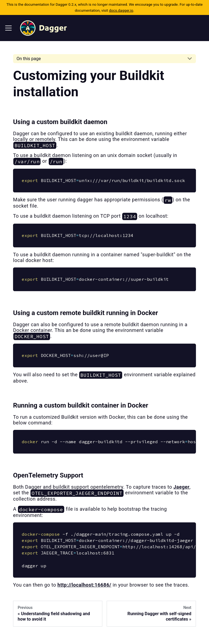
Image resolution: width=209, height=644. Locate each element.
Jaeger (181, 487)
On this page (29, 59)
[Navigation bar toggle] (8, 28)
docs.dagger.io (121, 10)
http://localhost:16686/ (84, 585)
